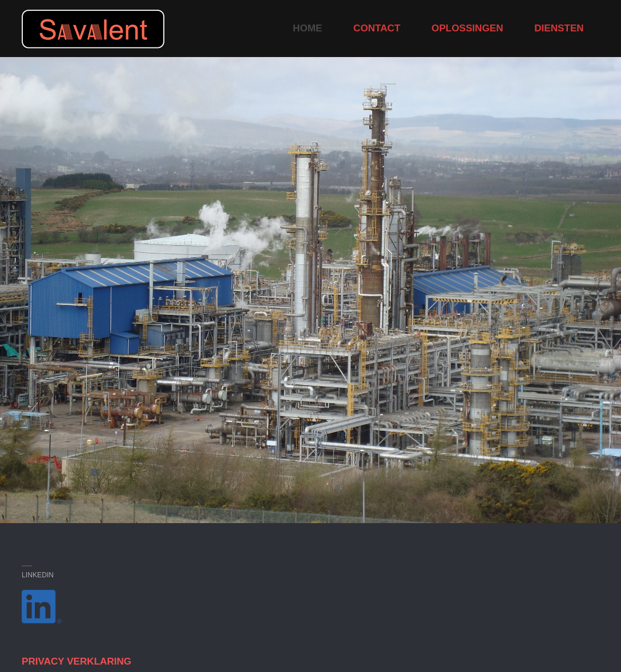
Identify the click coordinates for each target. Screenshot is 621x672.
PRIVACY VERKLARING (76, 661)
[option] (310, 290)
